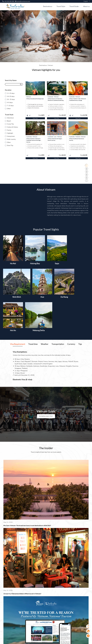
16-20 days (11, 96)
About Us (38, 592)
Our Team (47, 592)
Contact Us (68, 592)
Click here (39, 582)
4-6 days (10, 102)
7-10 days (10, 106)
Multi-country (11, 139)
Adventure (10, 118)
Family (9, 130)
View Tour (35, 118)
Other (9, 109)
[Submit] (21, 84)
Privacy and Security (80, 592)
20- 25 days (11, 99)
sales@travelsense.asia (23, 1)
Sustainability (58, 592)
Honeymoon (11, 136)
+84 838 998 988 (9, 1)
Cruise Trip (10, 124)
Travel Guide (74, 7)
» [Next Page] (87, 181)
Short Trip (10, 145)
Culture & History (13, 127)
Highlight (10, 133)
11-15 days (11, 93)
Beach (9, 121)
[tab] (18, 344)
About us (86, 7)
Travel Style (61, 7)
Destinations (48, 7)
